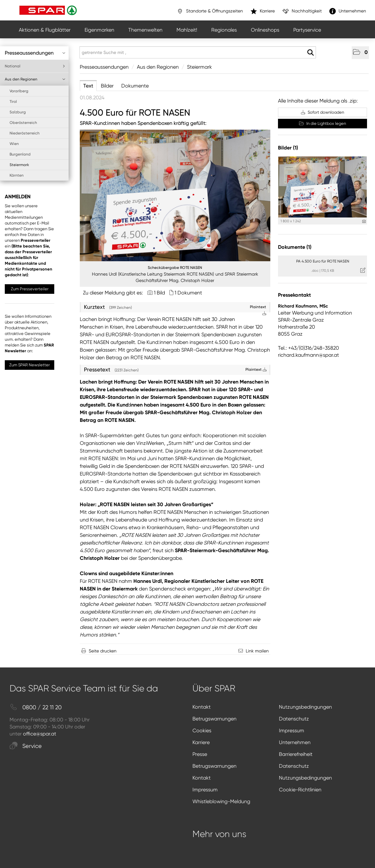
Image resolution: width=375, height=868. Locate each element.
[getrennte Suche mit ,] (198, 52)
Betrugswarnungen (214, 719)
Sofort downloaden (322, 112)
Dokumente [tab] (135, 86)
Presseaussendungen (35, 53)
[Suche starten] (310, 53)
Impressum (292, 731)
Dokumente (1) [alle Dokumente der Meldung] (295, 247)
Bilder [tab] (107, 86)
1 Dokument (188, 293)
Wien (14, 144)
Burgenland (20, 154)
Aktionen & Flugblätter (45, 30)
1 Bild (159, 293)
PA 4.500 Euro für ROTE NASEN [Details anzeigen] (323, 261)
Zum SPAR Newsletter (30, 365)
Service (26, 746)
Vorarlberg (19, 91)
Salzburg (18, 112)
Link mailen (257, 651)
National (35, 66)
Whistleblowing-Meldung (221, 801)
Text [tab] (88, 86)
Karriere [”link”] (263, 11)
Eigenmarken (99, 30)
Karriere (201, 742)
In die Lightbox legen (322, 123)
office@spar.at (40, 734)
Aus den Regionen (35, 79)
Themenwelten (145, 30)
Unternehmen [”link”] (348, 11)
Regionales (224, 30)
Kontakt (202, 707)
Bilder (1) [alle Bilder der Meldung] (288, 148)
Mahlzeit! (187, 30)
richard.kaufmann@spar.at (308, 355)
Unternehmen (295, 742)
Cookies (202, 731)
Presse (200, 754)
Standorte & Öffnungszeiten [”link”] (210, 11)
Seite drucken (103, 651)
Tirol (13, 102)
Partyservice (307, 30)
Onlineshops (265, 30)
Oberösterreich (23, 123)
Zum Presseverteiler (30, 289)
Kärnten (17, 175)
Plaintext (256, 369)
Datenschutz (294, 719)
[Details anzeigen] (364, 221)
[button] (360, 53)
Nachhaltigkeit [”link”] (302, 11)
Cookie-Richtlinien (300, 790)
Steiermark (19, 165)
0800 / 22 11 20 (36, 708)
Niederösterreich (25, 133)
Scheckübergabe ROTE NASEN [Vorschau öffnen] (175, 268)
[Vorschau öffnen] (175, 195)
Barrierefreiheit (296, 754)
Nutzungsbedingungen (305, 707)
